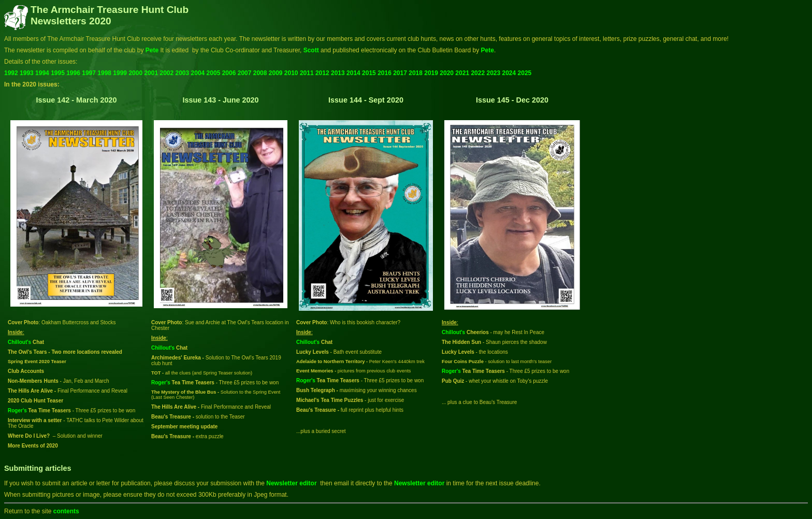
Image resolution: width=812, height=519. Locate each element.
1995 (58, 73)
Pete (152, 50)
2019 (431, 73)
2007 (245, 73)
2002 (166, 73)
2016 (385, 73)
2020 (447, 73)
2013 (338, 73)
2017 (400, 73)
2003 (183, 73)
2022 (478, 73)
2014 (353, 73)
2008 (260, 73)
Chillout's (19, 342)
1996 (73, 73)
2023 (493, 73)
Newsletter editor (291, 483)
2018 (416, 73)
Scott (312, 50)
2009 (276, 73)
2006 (229, 73)
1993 (27, 73)
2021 (462, 73)
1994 (42, 73)
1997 (89, 73)
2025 (525, 73)
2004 (198, 73)
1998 (104, 73)
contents (66, 511)
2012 (322, 73)
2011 (307, 73)
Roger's (17, 410)
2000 (135, 73)
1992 (11, 73)
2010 (291, 73)
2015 (369, 73)
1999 (120, 73)
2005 (214, 73)
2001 (151, 73)
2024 (509, 73)
